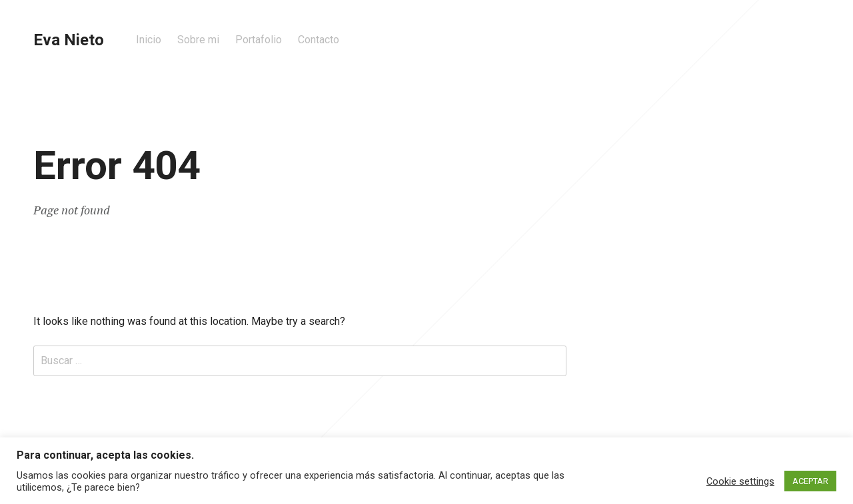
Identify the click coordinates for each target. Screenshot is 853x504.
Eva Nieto (69, 40)
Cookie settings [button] (740, 481)
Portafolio (259, 40)
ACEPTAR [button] (810, 481)
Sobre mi (198, 40)
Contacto (319, 40)
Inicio (149, 40)
